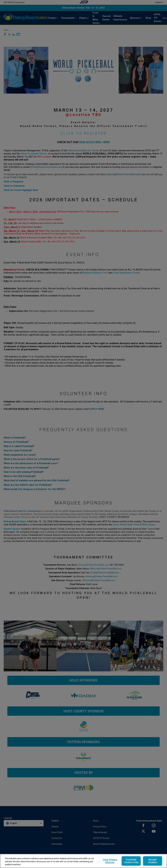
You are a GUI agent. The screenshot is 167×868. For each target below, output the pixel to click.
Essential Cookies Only (131, 861)
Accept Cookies (153, 861)
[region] (83, 861)
